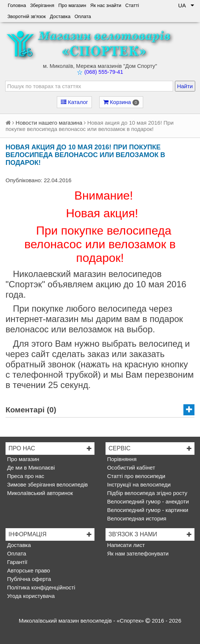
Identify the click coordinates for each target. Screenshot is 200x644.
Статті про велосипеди (135, 476)
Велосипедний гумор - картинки (147, 510)
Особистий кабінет (130, 468)
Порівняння (121, 459)
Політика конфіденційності (40, 587)
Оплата (83, 16)
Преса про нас (25, 476)
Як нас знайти (106, 5)
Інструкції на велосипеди (138, 484)
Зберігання (42, 5)
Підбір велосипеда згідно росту (146, 493)
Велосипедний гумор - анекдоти (147, 501)
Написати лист (125, 545)
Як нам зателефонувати (137, 553)
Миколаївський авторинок (39, 493)
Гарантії (16, 562)
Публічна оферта (28, 579)
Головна (17, 5)
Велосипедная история (136, 518)
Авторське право (28, 570)
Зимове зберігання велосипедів (47, 484)
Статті (132, 5)
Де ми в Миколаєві (30, 468)
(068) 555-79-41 (104, 72)
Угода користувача (30, 596)
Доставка (60, 16)
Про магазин (72, 5)
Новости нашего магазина (49, 123)
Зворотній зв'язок (27, 16)
